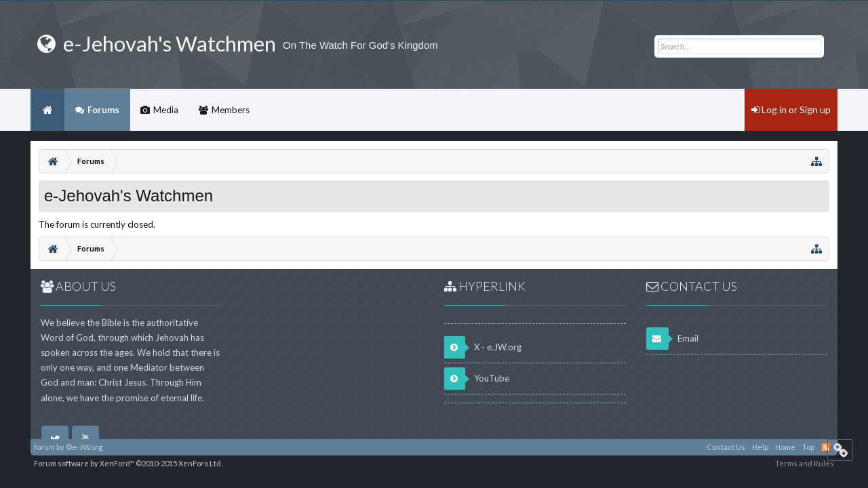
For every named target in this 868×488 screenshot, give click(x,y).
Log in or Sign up (791, 109)
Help (760, 447)
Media (166, 110)
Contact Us (726, 447)
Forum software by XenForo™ (128, 463)
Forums (103, 110)
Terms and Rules (805, 463)
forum (44, 447)
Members (231, 110)
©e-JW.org (84, 447)
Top (808, 447)
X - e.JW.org (483, 347)
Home (47, 110)
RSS (826, 447)
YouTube (477, 379)
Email (672, 339)
